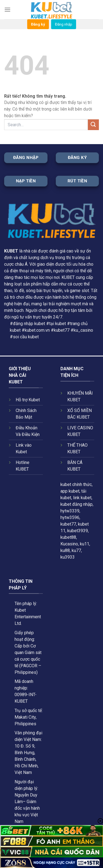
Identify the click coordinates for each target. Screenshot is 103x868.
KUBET (11, 251)
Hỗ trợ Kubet (28, 400)
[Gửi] (93, 125)
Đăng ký (38, 24)
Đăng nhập (64, 24)
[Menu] (7, 9)
